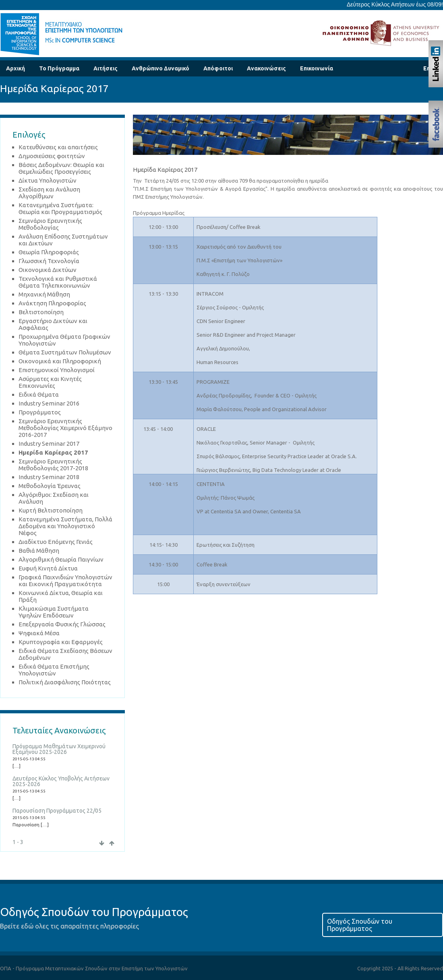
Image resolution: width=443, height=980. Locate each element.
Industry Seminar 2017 (49, 444)
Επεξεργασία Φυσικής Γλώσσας (62, 624)
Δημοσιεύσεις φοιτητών (52, 156)
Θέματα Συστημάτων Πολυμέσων (65, 352)
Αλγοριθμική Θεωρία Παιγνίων (61, 559)
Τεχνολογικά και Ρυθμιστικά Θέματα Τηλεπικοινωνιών (58, 282)
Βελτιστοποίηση (41, 312)
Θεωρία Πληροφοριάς (49, 252)
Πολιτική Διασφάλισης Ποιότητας (65, 682)
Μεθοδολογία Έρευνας (50, 486)
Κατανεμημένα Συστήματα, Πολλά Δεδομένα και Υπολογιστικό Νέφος (65, 526)
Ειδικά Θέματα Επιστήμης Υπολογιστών (54, 670)
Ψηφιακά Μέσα (39, 633)
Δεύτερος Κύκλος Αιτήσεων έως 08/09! (395, 4)
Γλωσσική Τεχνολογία (49, 261)
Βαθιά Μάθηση (39, 551)
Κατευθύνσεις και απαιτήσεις (58, 147)
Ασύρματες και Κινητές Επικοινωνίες (50, 382)
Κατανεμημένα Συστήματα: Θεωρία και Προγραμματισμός (60, 208)
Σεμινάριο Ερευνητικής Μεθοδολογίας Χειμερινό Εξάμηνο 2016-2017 (65, 428)
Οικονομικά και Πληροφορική (60, 361)
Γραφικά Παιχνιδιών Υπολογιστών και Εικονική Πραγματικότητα (65, 581)
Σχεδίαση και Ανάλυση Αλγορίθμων (49, 193)
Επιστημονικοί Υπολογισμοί (57, 370)
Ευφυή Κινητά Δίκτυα (48, 568)
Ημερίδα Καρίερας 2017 (53, 452)
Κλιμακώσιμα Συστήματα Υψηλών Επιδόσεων (54, 612)
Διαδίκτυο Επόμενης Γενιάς (56, 542)
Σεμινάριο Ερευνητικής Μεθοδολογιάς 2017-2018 (53, 465)
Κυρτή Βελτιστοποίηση (51, 510)
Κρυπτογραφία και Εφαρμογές (61, 642)
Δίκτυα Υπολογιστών (48, 180)
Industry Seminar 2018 (49, 477)
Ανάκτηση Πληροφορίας (52, 303)
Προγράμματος (40, 412)
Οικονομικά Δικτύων (48, 270)
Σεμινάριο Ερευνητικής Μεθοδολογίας (50, 224)
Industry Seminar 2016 (49, 403)
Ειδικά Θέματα (39, 394)
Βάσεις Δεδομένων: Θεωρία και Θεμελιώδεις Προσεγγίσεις (61, 168)
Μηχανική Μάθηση (44, 294)
